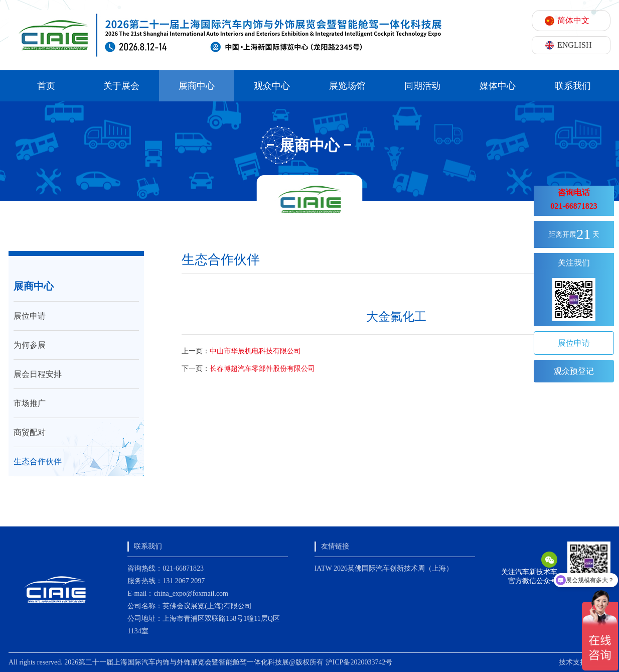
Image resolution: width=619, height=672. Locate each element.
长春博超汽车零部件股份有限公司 (262, 369)
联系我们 (573, 86)
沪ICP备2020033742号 (359, 662)
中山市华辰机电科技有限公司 (255, 351)
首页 (46, 86)
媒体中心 (498, 86)
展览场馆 (347, 86)
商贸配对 (30, 432)
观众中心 (272, 86)
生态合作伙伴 (38, 461)
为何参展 (30, 345)
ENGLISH (574, 45)
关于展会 (121, 86)
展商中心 (197, 86)
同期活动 (422, 86)
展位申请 (30, 316)
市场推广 (30, 403)
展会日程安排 (38, 374)
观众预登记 (574, 371)
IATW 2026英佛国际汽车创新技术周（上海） (384, 568)
